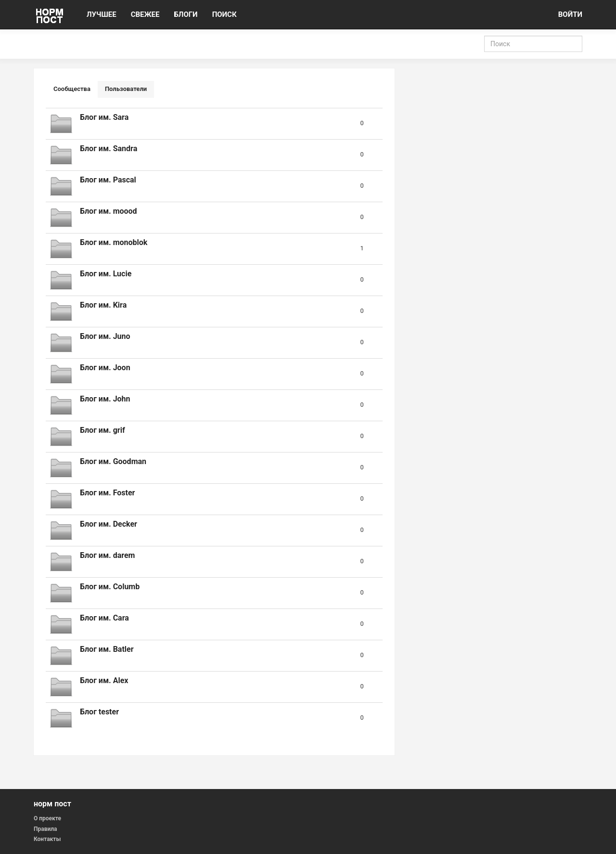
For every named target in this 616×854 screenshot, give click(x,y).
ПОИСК (225, 14)
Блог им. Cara (104, 618)
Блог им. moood (109, 211)
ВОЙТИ (570, 14)
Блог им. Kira (103, 305)
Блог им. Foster (107, 493)
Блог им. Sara (104, 117)
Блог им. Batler (107, 649)
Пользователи (126, 89)
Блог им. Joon (105, 368)
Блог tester (99, 712)
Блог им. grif (103, 430)
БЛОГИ (186, 14)
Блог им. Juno (105, 336)
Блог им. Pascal (108, 180)
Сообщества (72, 89)
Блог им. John (105, 399)
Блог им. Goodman (113, 461)
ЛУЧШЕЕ (102, 14)
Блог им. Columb (110, 587)
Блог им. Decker (109, 524)
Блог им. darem (107, 555)
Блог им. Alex (104, 680)
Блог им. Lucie (106, 274)
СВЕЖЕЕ (145, 14)
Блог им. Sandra (109, 149)
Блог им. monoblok (114, 242)
